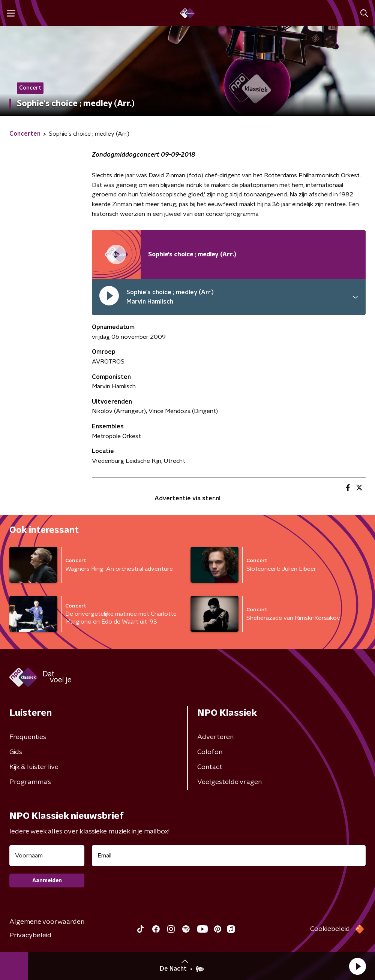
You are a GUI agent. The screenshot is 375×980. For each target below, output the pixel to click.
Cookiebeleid (330, 929)
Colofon (210, 752)
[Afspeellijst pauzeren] (116, 254)
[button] (357, 966)
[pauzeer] (109, 297)
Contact (210, 767)
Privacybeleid (30, 935)
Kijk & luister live (34, 767)
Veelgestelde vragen (229, 782)
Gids (16, 752)
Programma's (30, 782)
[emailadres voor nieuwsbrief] (229, 856)
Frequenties (28, 737)
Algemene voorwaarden (47, 922)
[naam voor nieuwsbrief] (47, 856)
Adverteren (215, 737)
